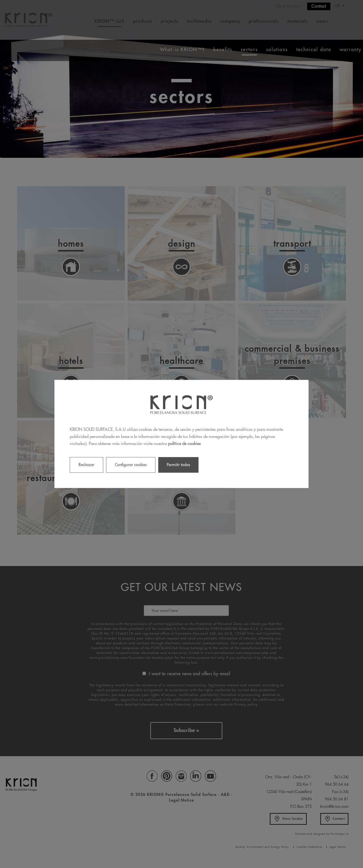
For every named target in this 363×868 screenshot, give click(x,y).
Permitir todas (178, 465)
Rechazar (86, 465)
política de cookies (184, 444)
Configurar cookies (131, 465)
